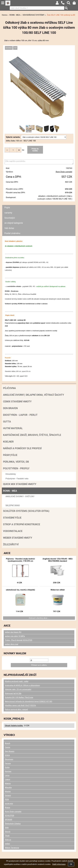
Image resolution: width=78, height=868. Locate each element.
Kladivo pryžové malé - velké (17, 681)
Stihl (7, 828)
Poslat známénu (12, 233)
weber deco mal (12, 644)
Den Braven (10, 408)
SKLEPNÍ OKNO (13, 505)
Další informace (59, 864)
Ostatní (8, 796)
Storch (8, 832)
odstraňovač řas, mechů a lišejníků (20, 590)
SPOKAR (9, 820)
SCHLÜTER (9, 816)
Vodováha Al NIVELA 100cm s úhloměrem (22, 685)
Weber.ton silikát (58, 590)
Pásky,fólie (10, 455)
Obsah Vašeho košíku (14, 726)
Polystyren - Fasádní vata (17, 479)
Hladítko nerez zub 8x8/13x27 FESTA (20, 705)
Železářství (11, 544)
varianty (8, 213)
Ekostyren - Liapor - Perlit (20, 415)
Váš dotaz (9, 228)
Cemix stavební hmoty (17, 402)
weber (7, 844)
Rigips (7, 808)
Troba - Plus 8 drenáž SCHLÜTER (19, 640)
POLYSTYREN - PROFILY (16, 468)
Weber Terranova (12, 848)
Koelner (8, 442)
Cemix (8, 747)
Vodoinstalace (13, 531)
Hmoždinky (11, 474)
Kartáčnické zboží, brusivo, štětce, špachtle (32, 435)
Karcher (8, 771)
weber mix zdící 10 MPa (15, 636)
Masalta (8, 787)
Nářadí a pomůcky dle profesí (22, 448)
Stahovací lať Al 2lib (13, 693)
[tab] (39, 205)
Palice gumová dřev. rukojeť (16, 710)
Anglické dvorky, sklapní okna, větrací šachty (33, 395)
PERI (7, 800)
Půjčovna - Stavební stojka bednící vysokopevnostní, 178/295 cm (20, 560)
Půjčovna (9, 388)
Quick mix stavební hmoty (20, 484)
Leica (7, 775)
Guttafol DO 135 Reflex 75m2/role (19, 697)
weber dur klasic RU (13, 632)
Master (8, 791)
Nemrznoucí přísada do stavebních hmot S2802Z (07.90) (29, 701)
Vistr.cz (8, 840)
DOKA (7, 755)
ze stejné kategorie (14, 223)
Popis (7, 207)
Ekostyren (9, 759)
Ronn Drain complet (64, 172)
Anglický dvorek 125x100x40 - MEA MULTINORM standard (58, 560)
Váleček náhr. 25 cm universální (18, 689)
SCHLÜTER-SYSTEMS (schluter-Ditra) (26, 511)
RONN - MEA (10, 491)
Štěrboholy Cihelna (13, 824)
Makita (8, 783)
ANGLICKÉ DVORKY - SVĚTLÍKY (20, 496)
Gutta (7, 422)
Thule (7, 836)
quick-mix (9, 804)
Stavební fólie (12, 518)
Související (10, 218)
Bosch (8, 743)
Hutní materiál (13, 428)
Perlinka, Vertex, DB (16, 462)
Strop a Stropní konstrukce (22, 524)
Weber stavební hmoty (18, 538)
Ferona (8, 763)
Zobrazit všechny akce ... (39, 618)
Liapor (8, 779)
